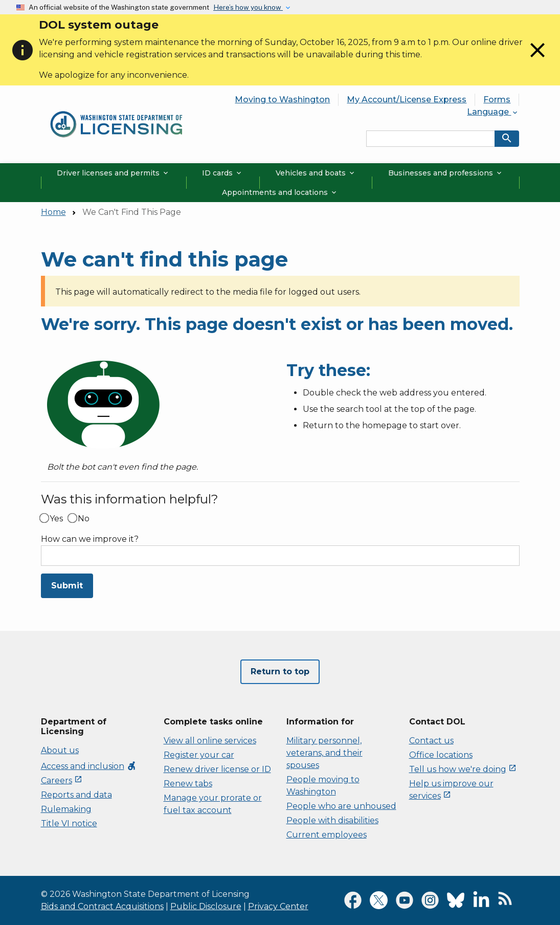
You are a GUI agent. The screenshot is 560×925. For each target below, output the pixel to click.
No (84, 519)
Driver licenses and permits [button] (113, 173)
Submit (67, 586)
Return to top (280, 671)
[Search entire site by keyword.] (431, 139)
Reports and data (76, 795)
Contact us (431, 741)
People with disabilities (332, 820)
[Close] (537, 60)
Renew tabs (188, 784)
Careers (62, 780)
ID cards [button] (222, 173)
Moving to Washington (282, 100)
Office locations (441, 755)
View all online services (210, 741)
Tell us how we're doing (463, 769)
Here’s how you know (248, 7)
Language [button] (493, 112)
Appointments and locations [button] (280, 192)
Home (53, 212)
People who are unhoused (341, 806)
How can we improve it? (90, 539)
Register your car (199, 755)
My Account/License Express (407, 100)
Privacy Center (278, 906)
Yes (56, 519)
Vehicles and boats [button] (316, 173)
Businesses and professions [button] (446, 173)
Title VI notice (69, 823)
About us (60, 750)
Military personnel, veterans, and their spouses (324, 753)
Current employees (327, 835)
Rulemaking (66, 809)
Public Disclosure (206, 906)
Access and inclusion (89, 766)
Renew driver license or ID (217, 769)
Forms (497, 100)
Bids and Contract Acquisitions (102, 906)
